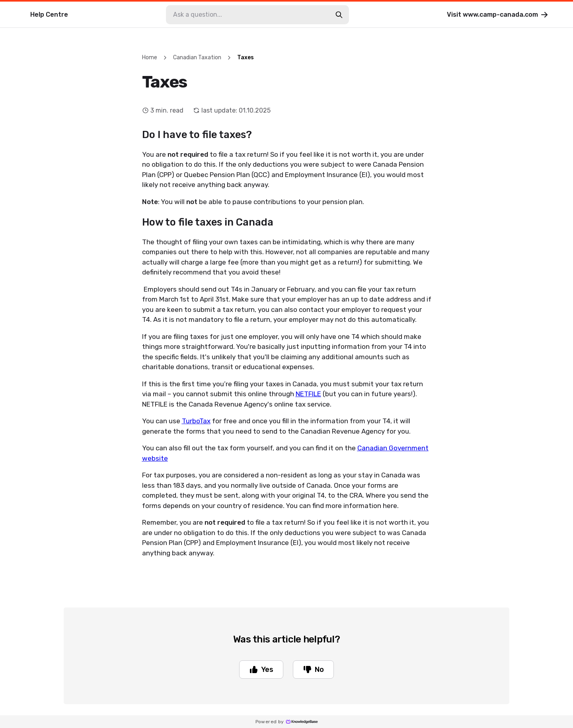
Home (150, 57)
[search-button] (339, 15)
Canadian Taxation (197, 57)
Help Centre (49, 15)
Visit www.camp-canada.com (498, 15)
